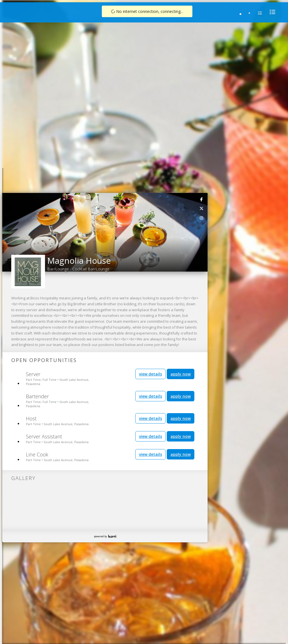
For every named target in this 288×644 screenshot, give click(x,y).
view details (150, 186)
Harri (112, 348)
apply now (181, 186)
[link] (202, 11)
